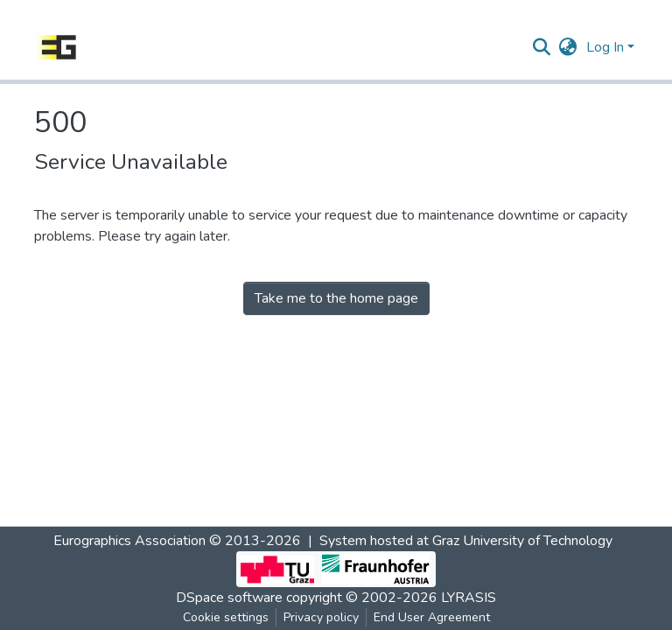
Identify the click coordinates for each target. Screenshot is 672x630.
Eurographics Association (129, 541)
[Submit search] (542, 47)
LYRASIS (469, 598)
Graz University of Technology (522, 541)
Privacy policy (321, 617)
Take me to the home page (336, 298)
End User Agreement (432, 617)
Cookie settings (226, 617)
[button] (568, 47)
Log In (605, 47)
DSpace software (229, 598)
